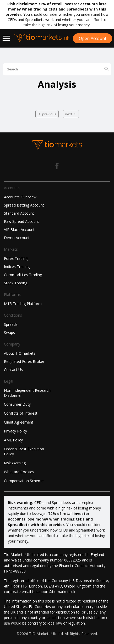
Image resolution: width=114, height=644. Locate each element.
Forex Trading (16, 258)
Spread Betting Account (24, 205)
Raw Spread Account (21, 221)
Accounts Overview (20, 197)
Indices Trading (17, 267)
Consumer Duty (17, 404)
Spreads (11, 324)
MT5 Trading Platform (23, 304)
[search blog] (106, 69)
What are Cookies (19, 472)
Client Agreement (19, 422)
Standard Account (19, 213)
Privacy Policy (15, 431)
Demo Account (17, 238)
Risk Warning (15, 463)
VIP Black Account (19, 230)
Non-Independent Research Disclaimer (27, 393)
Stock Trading (16, 283)
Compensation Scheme (24, 481)
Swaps (9, 333)
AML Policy (13, 440)
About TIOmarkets (20, 353)
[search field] (57, 69)
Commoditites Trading (23, 275)
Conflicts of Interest (21, 413)
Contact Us (13, 370)
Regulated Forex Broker (24, 361)
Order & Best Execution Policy (24, 451)
